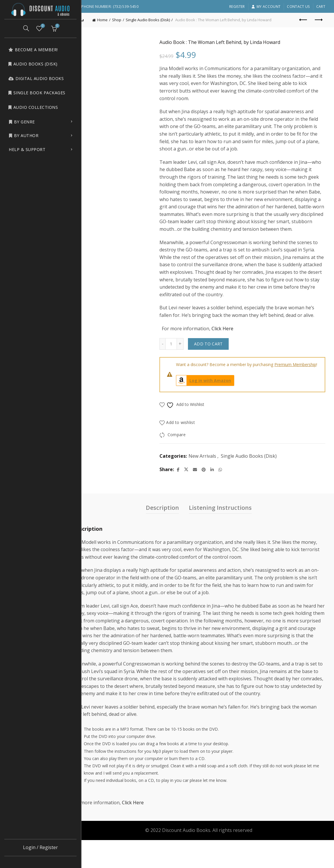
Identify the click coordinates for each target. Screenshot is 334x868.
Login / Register (40, 847)
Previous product (304, 20)
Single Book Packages (37, 93)
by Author (24, 135)
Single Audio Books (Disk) (166, 20)
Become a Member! (33, 50)
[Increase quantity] (192, 359)
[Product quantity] (183, 359)
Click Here (234, 343)
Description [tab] (171, 528)
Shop (135, 20)
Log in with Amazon (216, 401)
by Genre (22, 122)
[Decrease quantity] (174, 359)
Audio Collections (33, 107)
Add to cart (220, 359)
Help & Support (27, 149)
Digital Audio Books (36, 78)
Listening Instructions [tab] (229, 528)
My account (266, 7)
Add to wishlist (193, 443)
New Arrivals (214, 477)
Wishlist (42, 26)
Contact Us (298, 7)
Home (120, 20)
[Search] (26, 28)
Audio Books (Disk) (33, 64)
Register (237, 7)
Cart (321, 7)
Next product (318, 20)
